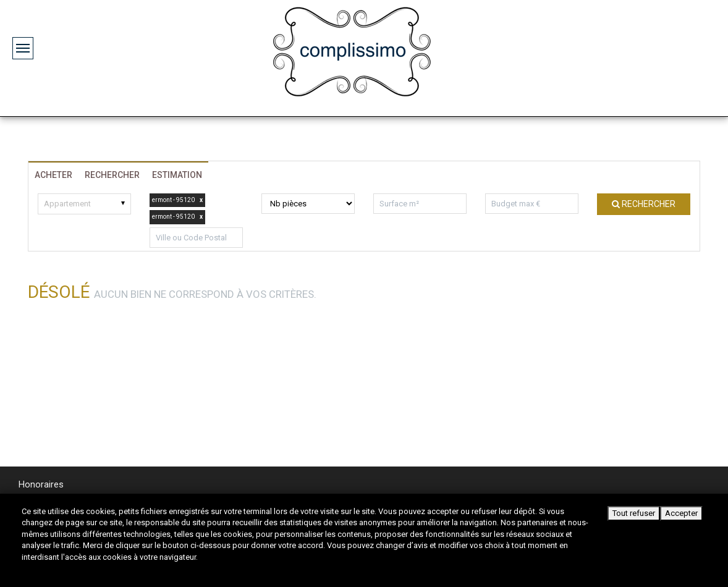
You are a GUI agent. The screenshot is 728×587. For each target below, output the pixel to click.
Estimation (177, 175)
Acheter (53, 175)
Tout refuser (634, 513)
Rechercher (112, 175)
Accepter (681, 513)
